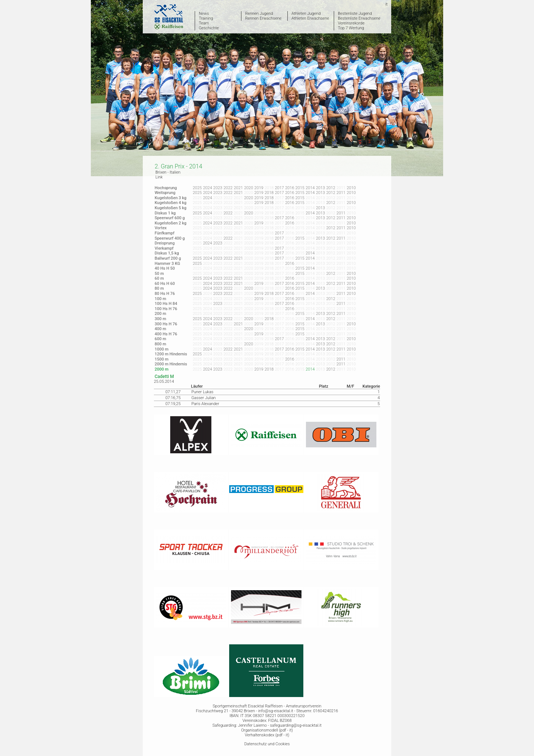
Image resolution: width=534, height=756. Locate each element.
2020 (248, 188)
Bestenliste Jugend (355, 14)
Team (204, 23)
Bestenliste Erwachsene (359, 18)
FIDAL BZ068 (280, 721)
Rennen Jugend (259, 14)
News (204, 14)
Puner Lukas (202, 392)
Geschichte (209, 28)
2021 (238, 188)
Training (206, 18)
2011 (341, 193)
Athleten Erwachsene (310, 18)
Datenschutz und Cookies (267, 744)
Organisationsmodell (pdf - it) (267, 730)
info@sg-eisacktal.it (276, 711)
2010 (351, 188)
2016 (290, 188)
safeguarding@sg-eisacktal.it (296, 725)
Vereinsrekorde (351, 23)
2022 (228, 188)
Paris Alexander (205, 404)
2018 (269, 193)
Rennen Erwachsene (263, 18)
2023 (218, 188)
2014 (310, 188)
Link (159, 177)
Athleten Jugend (306, 14)
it (386, 4)
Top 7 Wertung (351, 28)
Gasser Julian (204, 398)
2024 (207, 188)
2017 (279, 188)
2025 (197, 188)
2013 (320, 188)
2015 (300, 188)
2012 (331, 188)
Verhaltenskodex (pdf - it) (267, 735)
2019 (259, 188)
